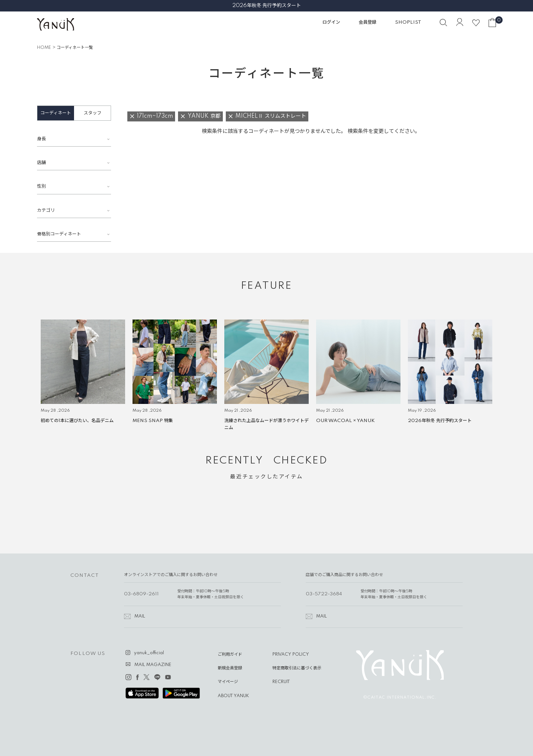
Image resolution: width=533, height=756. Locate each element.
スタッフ (93, 113)
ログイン (331, 22)
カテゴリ (46, 210)
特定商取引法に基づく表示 (297, 668)
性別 (41, 186)
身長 (41, 139)
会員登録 (368, 22)
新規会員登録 (230, 668)
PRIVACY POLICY (291, 655)
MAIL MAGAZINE (153, 665)
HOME (44, 48)
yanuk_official (149, 653)
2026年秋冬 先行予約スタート (267, 6)
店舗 (41, 163)
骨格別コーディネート (59, 234)
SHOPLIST (408, 22)
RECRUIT (281, 682)
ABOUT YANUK (233, 696)
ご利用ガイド (230, 655)
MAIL (140, 616)
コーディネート (56, 113)
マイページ (228, 682)
